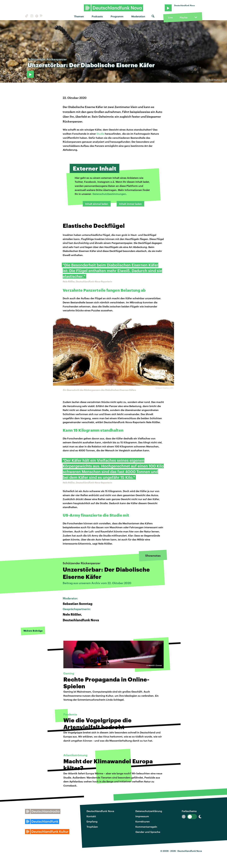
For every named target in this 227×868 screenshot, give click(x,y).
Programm (117, 16)
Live (170, 17)
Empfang (92, 821)
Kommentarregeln (146, 827)
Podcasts (97, 16)
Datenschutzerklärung (149, 811)
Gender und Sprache (148, 832)
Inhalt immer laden (130, 204)
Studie (100, 134)
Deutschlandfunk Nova (100, 811)
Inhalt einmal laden (97, 204)
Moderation (138, 16)
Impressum (142, 816)
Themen (79, 16)
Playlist (184, 17)
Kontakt (91, 816)
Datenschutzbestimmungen (109, 194)
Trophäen (92, 827)
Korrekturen (143, 821)
